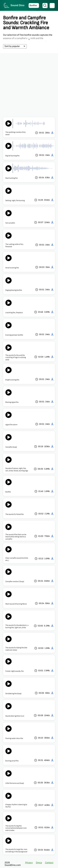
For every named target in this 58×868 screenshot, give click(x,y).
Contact (49, 863)
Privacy (29, 863)
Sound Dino (17, 5)
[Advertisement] (29, 84)
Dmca (39, 863)
